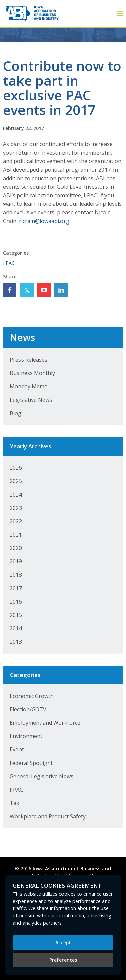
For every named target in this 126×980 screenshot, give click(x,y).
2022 (16, 521)
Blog (16, 413)
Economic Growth (32, 696)
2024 (16, 495)
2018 (16, 575)
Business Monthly (32, 373)
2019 (16, 561)
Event (17, 749)
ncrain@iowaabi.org (44, 221)
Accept (63, 942)
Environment (26, 736)
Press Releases (29, 360)
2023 (16, 508)
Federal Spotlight (31, 763)
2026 (16, 468)
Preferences (63, 960)
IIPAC (9, 263)
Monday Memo (29, 386)
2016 (16, 602)
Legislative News (31, 400)
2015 (16, 615)
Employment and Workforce (45, 723)
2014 (16, 628)
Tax (14, 803)
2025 (16, 481)
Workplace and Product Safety (48, 816)
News (22, 337)
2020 (16, 548)
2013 (16, 642)
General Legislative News (41, 776)
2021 (16, 535)
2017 (16, 588)
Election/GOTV (28, 709)
